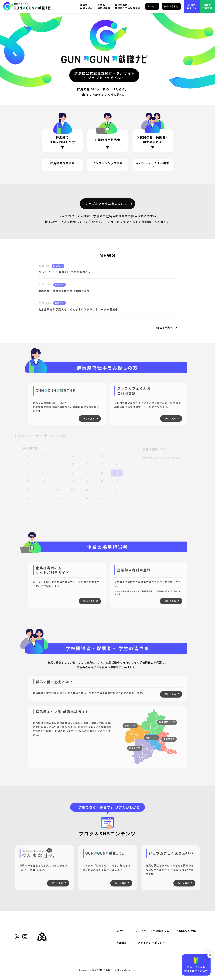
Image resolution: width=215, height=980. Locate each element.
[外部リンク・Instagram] (25, 952)
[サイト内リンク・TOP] (27, 6)
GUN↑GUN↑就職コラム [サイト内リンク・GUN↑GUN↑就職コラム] (153, 931)
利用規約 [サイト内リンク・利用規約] (121, 943)
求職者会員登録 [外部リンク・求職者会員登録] (207, 6)
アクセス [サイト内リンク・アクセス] (152, 6)
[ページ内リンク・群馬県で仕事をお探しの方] (62, 141)
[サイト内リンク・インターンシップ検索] (108, 165)
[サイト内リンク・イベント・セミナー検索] (153, 165)
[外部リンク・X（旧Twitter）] (17, 952)
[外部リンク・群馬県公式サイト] (42, 951)
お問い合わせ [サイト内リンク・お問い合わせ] (171, 6)
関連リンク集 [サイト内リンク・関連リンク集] (188, 931)
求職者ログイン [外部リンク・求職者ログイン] (192, 6)
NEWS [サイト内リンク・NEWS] (120, 931)
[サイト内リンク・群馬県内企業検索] (62, 165)
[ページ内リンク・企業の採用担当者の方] (108, 142)
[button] (210, 955)
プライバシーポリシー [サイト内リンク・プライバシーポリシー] (151, 943)
